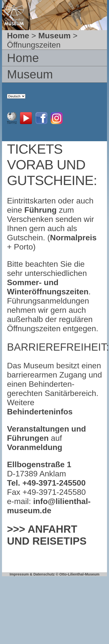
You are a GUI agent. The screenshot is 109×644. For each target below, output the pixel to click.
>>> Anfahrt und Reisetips (47, 535)
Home (18, 36)
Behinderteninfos (40, 412)
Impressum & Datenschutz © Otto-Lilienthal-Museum (54, 574)
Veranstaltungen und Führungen (46, 433)
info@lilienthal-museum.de (49, 506)
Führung (40, 210)
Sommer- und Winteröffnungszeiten (48, 287)
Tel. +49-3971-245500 (46, 483)
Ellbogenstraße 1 (39, 464)
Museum (54, 36)
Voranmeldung (35, 447)
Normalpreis (73, 238)
